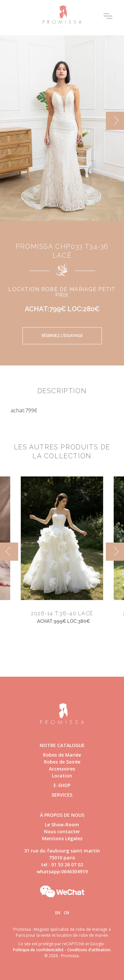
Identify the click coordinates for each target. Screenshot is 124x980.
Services (62, 795)
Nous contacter (62, 831)
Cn (66, 913)
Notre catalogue (62, 745)
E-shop (62, 785)
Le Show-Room (62, 825)
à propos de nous (62, 815)
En (58, 913)
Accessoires (62, 769)
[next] (115, 121)
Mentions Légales (62, 838)
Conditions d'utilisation (89, 950)
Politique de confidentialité (38, 950)
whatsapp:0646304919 (62, 871)
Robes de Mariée (62, 755)
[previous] (9, 552)
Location (62, 776)
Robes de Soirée (62, 762)
